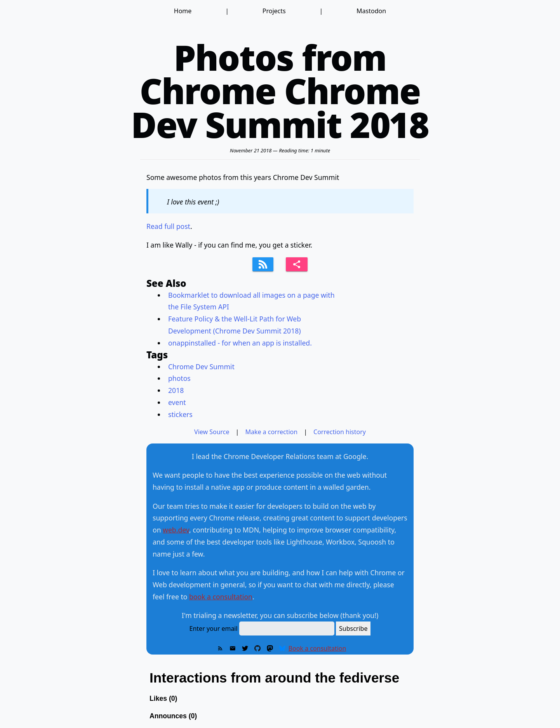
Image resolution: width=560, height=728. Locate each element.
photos (179, 378)
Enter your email (214, 628)
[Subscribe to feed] (263, 264)
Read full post (168, 226)
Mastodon (371, 11)
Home (183, 11)
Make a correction (271, 432)
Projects (274, 11)
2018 (176, 390)
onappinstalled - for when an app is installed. (240, 343)
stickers (180, 414)
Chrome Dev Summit (201, 367)
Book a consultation (317, 648)
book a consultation (221, 597)
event (177, 402)
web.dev (176, 530)
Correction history (340, 432)
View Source (212, 432)
